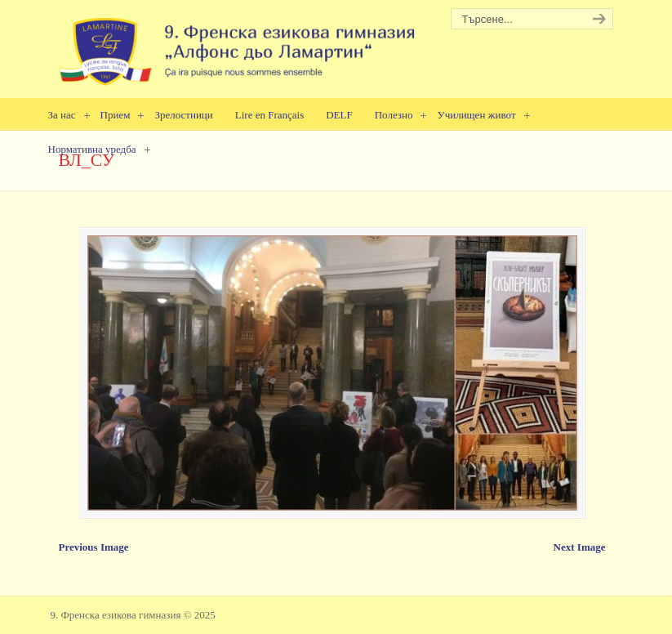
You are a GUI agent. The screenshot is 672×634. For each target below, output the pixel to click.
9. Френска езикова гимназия (238, 45)
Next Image (580, 547)
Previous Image (94, 547)
